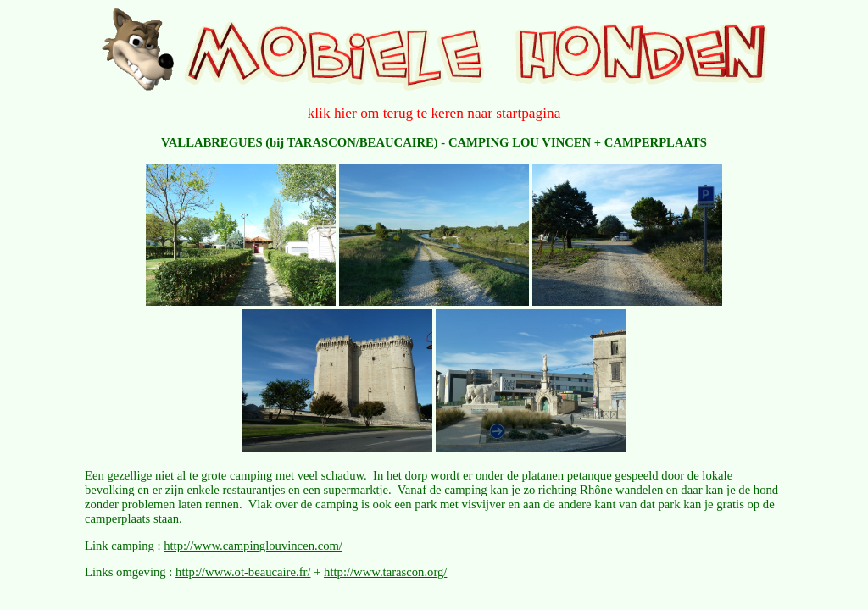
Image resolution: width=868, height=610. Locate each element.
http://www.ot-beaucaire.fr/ (243, 572)
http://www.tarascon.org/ (385, 572)
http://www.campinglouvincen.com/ (253, 546)
